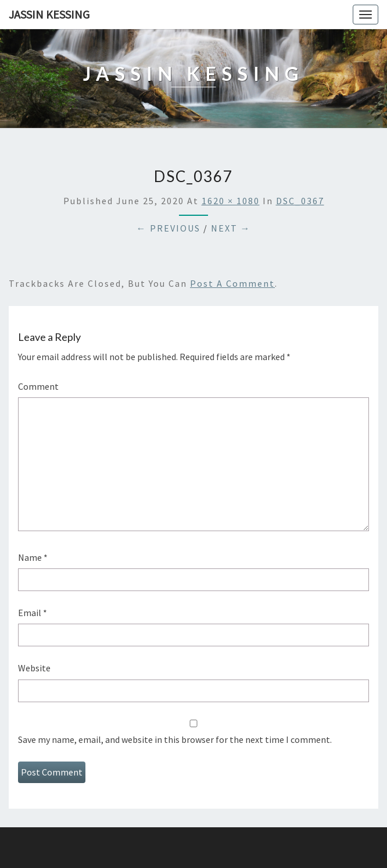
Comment (38, 386)
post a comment (232, 283)
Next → (231, 228)
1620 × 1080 (231, 201)
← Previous (169, 228)
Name (33, 557)
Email (33, 613)
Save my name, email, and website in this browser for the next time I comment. (175, 739)
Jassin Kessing (49, 14)
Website (34, 668)
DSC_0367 (300, 201)
